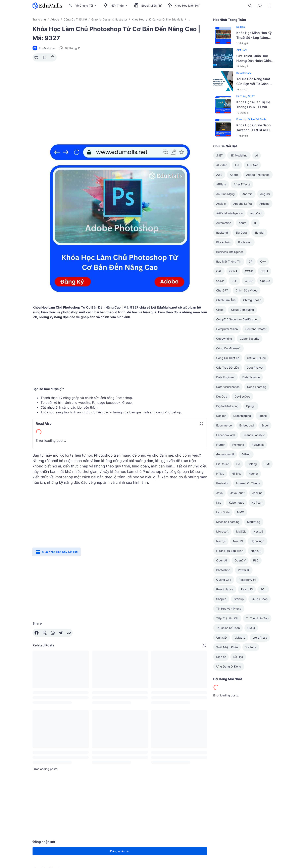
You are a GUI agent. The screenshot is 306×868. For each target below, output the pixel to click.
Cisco (220, 310)
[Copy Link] (69, 633)
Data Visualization (228, 387)
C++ (263, 261)
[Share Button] (53, 57)
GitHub (246, 454)
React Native (225, 589)
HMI (267, 464)
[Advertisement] (120, 96)
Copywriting (224, 339)
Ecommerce (224, 425)
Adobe (234, 175)
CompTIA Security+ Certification (237, 319)
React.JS (247, 589)
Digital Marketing (227, 406)
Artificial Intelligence (229, 213)
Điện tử (221, 657)
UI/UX (251, 628)
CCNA (233, 271)
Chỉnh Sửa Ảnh (226, 300)
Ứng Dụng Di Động (229, 666)
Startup (239, 599)
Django (251, 406)
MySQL (241, 531)
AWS (219, 175)
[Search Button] (250, 6)
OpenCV (240, 560)
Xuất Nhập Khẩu (227, 647)
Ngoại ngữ (258, 541)
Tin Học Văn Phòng (229, 609)
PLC (256, 560)
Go (238, 464)
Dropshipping (242, 416)
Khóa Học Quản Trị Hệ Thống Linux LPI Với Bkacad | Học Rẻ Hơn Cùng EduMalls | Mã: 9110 (253, 105)
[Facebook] (37, 633)
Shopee (221, 599)
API (237, 165)
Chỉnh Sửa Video (247, 290)
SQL (263, 589)
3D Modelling (239, 155)
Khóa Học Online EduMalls (251, 119)
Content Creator (256, 329)
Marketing (254, 522)
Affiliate (221, 184)
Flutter (220, 445)
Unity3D (222, 637)
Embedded (247, 425)
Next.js (221, 541)
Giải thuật (222, 464)
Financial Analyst (254, 435)
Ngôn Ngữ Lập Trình (230, 551)
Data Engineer (225, 377)
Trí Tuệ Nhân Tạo (257, 618)
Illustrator (222, 483)
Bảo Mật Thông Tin (229, 261)
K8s (219, 502)
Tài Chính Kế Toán (228, 628)
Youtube (251, 647)
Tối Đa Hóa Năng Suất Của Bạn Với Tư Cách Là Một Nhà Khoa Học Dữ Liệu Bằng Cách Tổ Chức (255, 82)
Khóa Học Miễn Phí (183, 6)
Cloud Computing (243, 310)
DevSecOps (242, 396)
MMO (241, 512)
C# (251, 261)
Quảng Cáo (224, 580)
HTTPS (236, 474)
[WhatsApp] (53, 633)
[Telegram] (61, 633)
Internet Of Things (248, 483)
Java (219, 493)
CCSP (220, 281)
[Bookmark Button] (269, 6)
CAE (219, 271)
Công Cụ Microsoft (228, 348)
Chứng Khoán (252, 300)
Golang (252, 464)
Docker (221, 416)
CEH (234, 281)
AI (257, 155)
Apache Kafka (243, 204)
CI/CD (249, 281)
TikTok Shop (260, 599)
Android (247, 194)
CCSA (264, 271)
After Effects (242, 184)
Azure (243, 223)
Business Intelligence (230, 252)
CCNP (249, 271)
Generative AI (225, 454)
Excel (265, 425)
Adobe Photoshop (258, 175)
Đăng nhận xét (120, 851)
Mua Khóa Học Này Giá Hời (57, 552)
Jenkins (257, 493)
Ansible (221, 204)
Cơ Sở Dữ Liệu (256, 358)
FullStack (258, 445)
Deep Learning (257, 387)
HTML (220, 474)
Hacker (253, 474)
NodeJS (256, 551)
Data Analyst (255, 368)
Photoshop (223, 570)
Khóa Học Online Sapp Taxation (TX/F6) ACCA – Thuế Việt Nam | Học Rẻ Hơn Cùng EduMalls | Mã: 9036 (255, 128)
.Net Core (242, 50)
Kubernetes (236, 502)
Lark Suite (223, 512)
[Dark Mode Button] (260, 6)
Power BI (244, 570)
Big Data (241, 233)
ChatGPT (222, 290)
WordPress (260, 637)
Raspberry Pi (247, 580)
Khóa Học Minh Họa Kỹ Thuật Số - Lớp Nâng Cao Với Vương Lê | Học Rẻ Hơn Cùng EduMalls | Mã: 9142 (255, 35)
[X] (45, 633)
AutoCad (256, 213)
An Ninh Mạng (225, 194)
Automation (224, 223)
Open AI (222, 560)
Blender (259, 233)
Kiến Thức (116, 6)
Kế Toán (257, 502)
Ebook (263, 416)
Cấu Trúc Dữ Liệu (228, 368)
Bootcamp (245, 242)
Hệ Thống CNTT (246, 96)
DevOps (222, 396)
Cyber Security (250, 339)
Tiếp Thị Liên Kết (227, 618)
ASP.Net (252, 165)
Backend (222, 233)
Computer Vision (227, 329)
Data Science (244, 73)
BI (255, 223)
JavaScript (237, 493)
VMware (240, 637)
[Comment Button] (37, 57)
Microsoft (222, 531)
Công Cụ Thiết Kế (228, 358)
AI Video (222, 165)
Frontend (238, 445)
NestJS (258, 531)
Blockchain (223, 242)
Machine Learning (228, 522)
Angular (265, 194)
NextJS (238, 541)
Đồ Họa (241, 27)
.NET (219, 155)
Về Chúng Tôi (83, 6)
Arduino (264, 204)
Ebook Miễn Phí (148, 6)
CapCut (265, 281)
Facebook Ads (226, 435)
